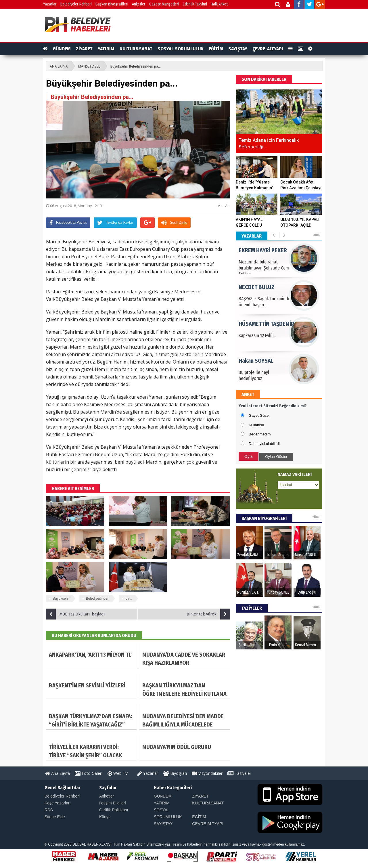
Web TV (118, 773)
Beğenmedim (260, 434)
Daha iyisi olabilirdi (264, 444)
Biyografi (175, 773)
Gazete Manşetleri (164, 4)
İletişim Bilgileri (113, 803)
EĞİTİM (216, 49)
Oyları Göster (276, 457)
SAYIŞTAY (238, 49)
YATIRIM (106, 49)
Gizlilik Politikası (114, 810)
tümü (316, 235)
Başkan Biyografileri (112, 4)
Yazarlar (50, 4)
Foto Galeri (89, 773)
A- (227, 206)
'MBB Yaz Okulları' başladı (75, 614)
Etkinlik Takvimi (195, 4)
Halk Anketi (220, 4)
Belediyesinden (98, 599)
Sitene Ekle (55, 817)
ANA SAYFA (59, 66)
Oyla (249, 456)
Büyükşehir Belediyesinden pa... (136, 66)
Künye (105, 817)
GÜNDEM (62, 49)
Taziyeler (239, 773)
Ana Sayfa (57, 773)
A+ (220, 206)
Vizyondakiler (207, 773)
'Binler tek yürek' (208, 614)
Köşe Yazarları (58, 803)
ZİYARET (84, 49)
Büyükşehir (61, 599)
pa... (129, 599)
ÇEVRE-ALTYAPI (268, 49)
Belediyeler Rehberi (76, 4)
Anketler (139, 4)
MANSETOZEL (89, 66)
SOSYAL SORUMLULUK (181, 49)
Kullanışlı (256, 425)
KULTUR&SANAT (136, 49)
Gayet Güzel (259, 415)
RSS (49, 810)
